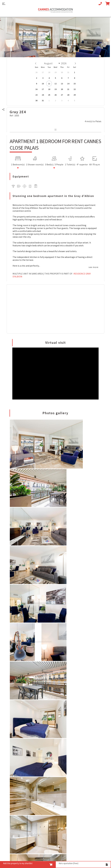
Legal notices (26, 852)
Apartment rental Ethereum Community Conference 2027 (54, 752)
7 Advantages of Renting (19, 745)
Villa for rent (13, 810)
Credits (94, 852)
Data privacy (14, 857)
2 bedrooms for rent (17, 796)
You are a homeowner (51, 825)
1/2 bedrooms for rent (18, 793)
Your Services (46, 814)
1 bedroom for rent (16, 790)
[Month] (52, 63)
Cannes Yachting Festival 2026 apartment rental (55, 769)
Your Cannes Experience (18, 750)
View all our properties (18, 813)
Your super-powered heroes (54, 820)
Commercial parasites (64, 852)
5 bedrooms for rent (17, 804)
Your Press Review (49, 823)
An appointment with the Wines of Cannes (19, 758)
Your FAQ (11, 768)
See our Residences (16, 816)
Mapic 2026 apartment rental (55, 785)
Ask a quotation (83, 864)
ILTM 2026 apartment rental (54, 788)
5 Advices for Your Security (19, 747)
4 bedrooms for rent (17, 802)
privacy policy (43, 852)
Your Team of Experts (51, 805)
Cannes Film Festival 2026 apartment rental (53, 758)
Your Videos (46, 808)
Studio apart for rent (17, 787)
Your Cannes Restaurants (19, 753)
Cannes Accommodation (55, 11)
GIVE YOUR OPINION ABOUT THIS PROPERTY (32, 588)
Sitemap (12, 852)
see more (94, 267)
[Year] (64, 63)
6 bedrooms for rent (17, 807)
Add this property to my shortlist (28, 864)
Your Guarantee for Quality (53, 811)
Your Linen (45, 817)
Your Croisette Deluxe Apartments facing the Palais (21, 763)
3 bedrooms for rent (17, 799)
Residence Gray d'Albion (52, 274)
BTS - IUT (83, 852)
